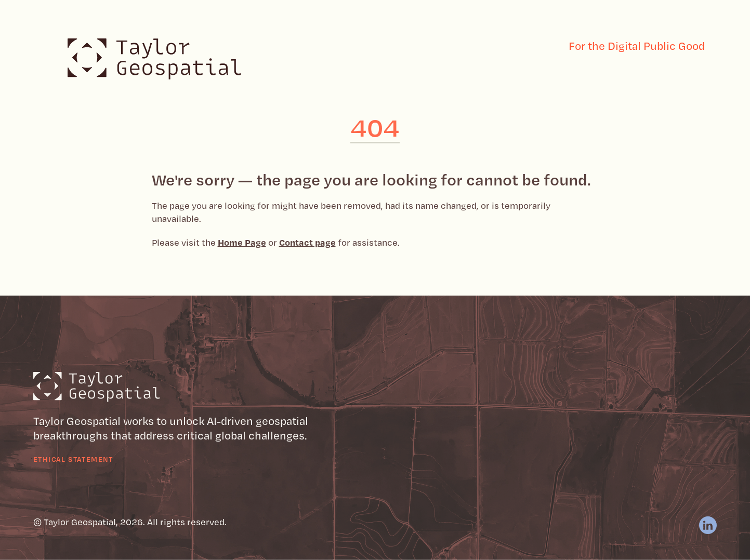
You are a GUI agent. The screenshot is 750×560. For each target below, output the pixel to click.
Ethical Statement (73, 459)
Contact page (307, 242)
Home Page (242, 242)
